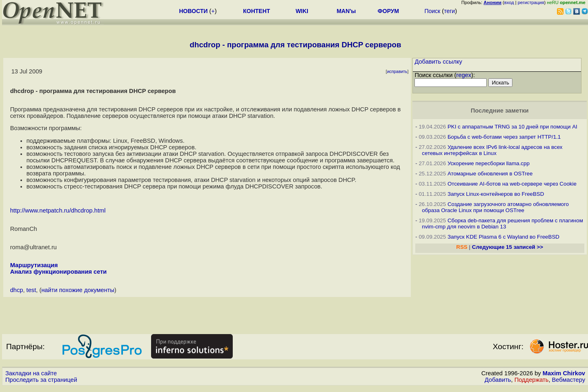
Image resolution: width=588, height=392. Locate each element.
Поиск (432, 11)
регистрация (531, 2)
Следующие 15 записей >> (508, 247)
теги (449, 11)
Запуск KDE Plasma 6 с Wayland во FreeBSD (503, 237)
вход (509, 2)
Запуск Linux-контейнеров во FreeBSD (496, 194)
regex (464, 75)
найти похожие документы (78, 290)
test (31, 290)
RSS (462, 247)
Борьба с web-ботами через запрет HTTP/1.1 (504, 137)
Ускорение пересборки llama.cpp (489, 163)
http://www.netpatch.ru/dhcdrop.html (58, 210)
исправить (397, 72)
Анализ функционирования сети (59, 272)
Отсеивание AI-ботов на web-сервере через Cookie (512, 184)
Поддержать (532, 380)
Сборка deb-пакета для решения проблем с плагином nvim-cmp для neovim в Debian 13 (502, 224)
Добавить (498, 380)
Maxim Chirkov (564, 373)
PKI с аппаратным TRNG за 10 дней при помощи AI (512, 127)
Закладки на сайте (31, 373)
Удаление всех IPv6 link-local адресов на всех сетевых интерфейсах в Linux (492, 150)
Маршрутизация (34, 265)
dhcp (17, 290)
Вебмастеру (569, 380)
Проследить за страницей (41, 380)
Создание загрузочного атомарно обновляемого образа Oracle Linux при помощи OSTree (495, 207)
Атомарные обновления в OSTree (490, 174)
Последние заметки (500, 111)
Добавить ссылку (438, 62)
